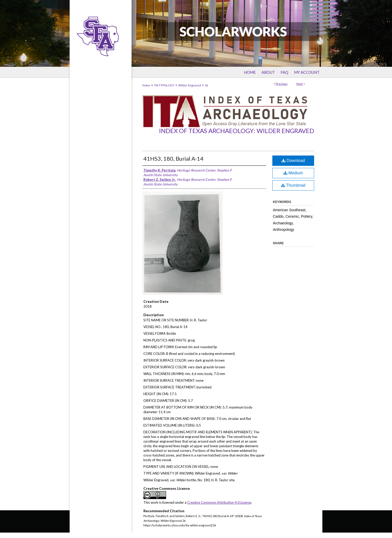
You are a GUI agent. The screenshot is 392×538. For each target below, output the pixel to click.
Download (293, 161)
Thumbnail (293, 185)
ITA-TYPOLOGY (164, 85)
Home (146, 85)
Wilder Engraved (190, 85)
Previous (282, 84)
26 (206, 85)
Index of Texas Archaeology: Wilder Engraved (236, 131)
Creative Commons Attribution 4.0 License (219, 502)
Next (300, 84)
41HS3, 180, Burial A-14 (173, 158)
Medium (293, 173)
